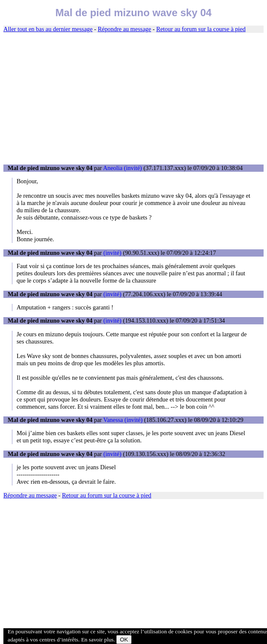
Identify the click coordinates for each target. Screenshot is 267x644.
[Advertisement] (133, 99)
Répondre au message (124, 29)
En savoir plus (97, 640)
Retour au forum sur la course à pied (201, 29)
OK (124, 640)
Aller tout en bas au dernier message (48, 29)
